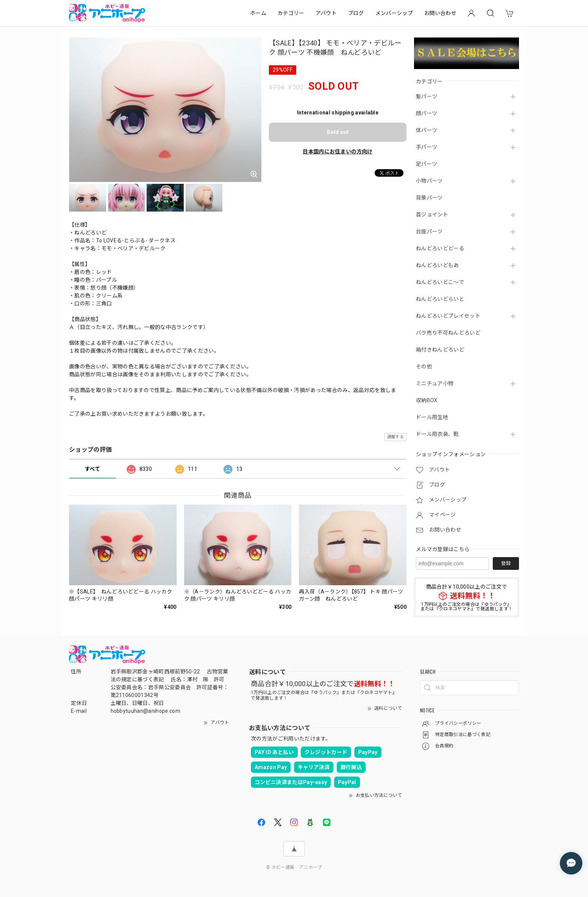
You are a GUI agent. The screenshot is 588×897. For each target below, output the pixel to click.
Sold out (338, 132)
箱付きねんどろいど (440, 350)
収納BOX (427, 400)
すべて (92, 469)
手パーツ (427, 147)
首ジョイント (432, 215)
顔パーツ (427, 113)
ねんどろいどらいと (440, 299)
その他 (424, 367)
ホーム (258, 13)
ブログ (356, 13)
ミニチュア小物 (435, 383)
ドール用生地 (432, 417)
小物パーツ (429, 181)
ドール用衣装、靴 (437, 434)
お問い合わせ (440, 13)
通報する (395, 437)
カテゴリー (291, 13)
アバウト (326, 13)
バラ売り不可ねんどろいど (448, 333)
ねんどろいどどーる (440, 248)
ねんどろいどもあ (437, 265)
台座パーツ (429, 231)
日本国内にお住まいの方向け (337, 152)
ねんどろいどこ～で (440, 282)
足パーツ (427, 164)
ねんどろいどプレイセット (448, 316)
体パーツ (427, 130)
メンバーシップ (394, 13)
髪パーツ (427, 96)
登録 (506, 563)
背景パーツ (429, 198)
